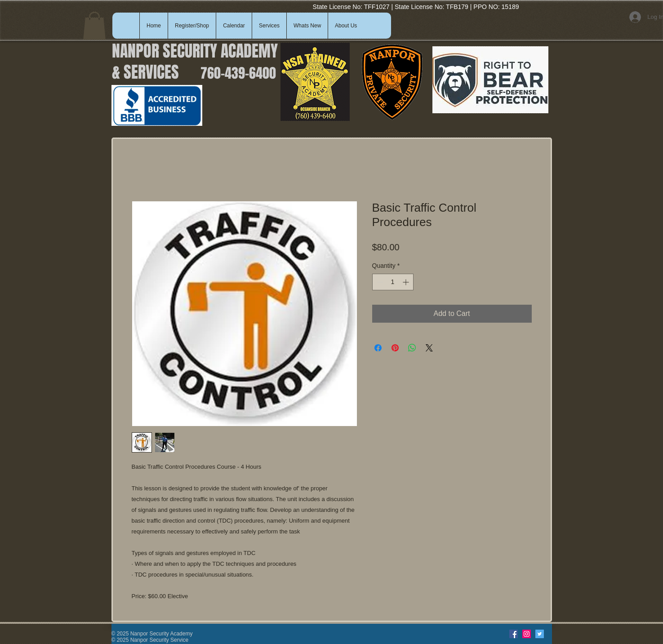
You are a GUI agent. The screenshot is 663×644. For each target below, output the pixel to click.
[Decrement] (379, 282)
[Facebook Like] (487, 634)
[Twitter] (540, 634)
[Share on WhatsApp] (412, 348)
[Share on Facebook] (378, 348)
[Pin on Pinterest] (395, 348)
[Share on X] (429, 348)
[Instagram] (527, 634)
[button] (94, 26)
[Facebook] (514, 634)
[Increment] (407, 282)
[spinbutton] (393, 282)
